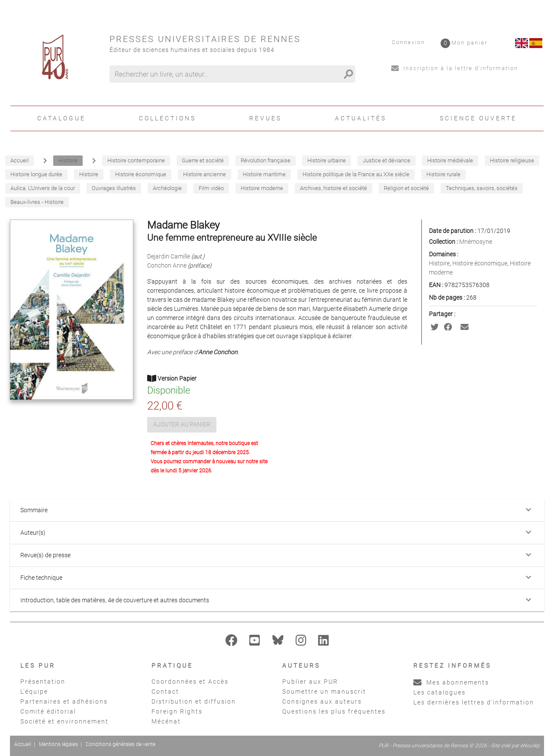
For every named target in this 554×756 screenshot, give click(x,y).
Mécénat (166, 721)
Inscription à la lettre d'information (455, 68)
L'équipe (34, 691)
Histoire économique (480, 263)
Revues (266, 118)
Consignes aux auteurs (322, 701)
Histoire (439, 263)
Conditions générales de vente (121, 744)
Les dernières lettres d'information (474, 702)
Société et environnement (64, 721)
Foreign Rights (177, 711)
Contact (165, 691)
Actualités (361, 118)
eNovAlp (530, 746)
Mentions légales (58, 744)
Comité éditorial (48, 711)
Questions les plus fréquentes (334, 711)
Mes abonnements (451, 682)
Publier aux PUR (310, 682)
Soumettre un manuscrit (324, 691)
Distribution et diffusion (194, 701)
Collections (167, 118)
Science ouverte (478, 118)
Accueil (23, 744)
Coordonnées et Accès (190, 682)
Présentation (43, 682)
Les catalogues (440, 692)
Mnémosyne (476, 242)
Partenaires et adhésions (64, 701)
